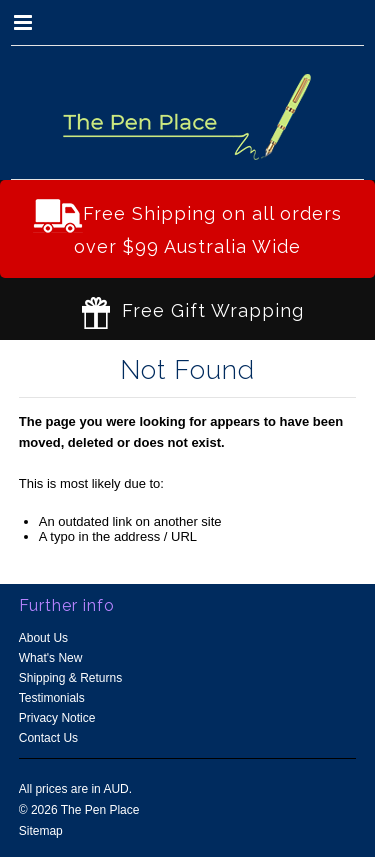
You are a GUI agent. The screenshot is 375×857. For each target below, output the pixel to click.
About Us (43, 638)
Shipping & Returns (70, 678)
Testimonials (52, 698)
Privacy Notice (57, 718)
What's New (51, 658)
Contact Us (48, 738)
